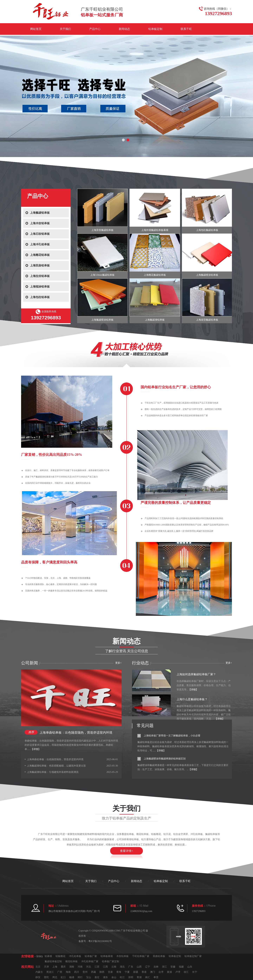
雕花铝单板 (72, 961)
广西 (60, 972)
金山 (114, 977)
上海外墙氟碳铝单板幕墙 (155, 230)
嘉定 (97, 977)
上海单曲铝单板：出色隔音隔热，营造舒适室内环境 (76, 733)
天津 (46, 967)
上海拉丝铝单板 (40, 276)
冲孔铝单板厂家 (90, 961)
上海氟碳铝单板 (40, 213)
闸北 (55, 977)
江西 (105, 967)
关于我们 (65, 29)
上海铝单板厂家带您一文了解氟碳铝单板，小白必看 (172, 736)
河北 (89, 967)
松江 (122, 977)
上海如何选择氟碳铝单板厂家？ (196, 674)
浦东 (105, 977)
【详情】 (36, 749)
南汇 (148, 977)
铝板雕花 (60, 956)
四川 (77, 972)
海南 (68, 972)
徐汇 (186, 972)
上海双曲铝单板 (40, 265)
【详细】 (193, 690)
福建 (181, 967)
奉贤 (156, 977)
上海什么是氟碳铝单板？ (192, 699)
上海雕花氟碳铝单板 (155, 275)
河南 (80, 967)
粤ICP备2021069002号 (100, 941)
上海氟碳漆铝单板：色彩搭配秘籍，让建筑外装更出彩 (56, 766)
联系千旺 (186, 29)
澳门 (153, 972)
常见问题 (145, 726)
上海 (55, 967)
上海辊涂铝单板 (40, 287)
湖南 (72, 967)
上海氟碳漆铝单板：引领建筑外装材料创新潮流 (53, 772)
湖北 (122, 967)
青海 (119, 972)
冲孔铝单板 (75, 956)
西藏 (93, 972)
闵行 (80, 977)
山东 (190, 967)
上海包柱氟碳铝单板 (207, 230)
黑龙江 (50, 972)
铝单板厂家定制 (111, 961)
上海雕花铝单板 (40, 255)
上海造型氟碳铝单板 (207, 320)
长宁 (195, 972)
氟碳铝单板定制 (53, 961)
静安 (38, 977)
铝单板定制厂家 (193, 956)
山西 (139, 967)
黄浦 (169, 972)
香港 (144, 972)
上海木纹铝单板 (40, 223)
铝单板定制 (155, 29)
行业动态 (140, 663)
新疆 (136, 972)
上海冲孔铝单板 (40, 244)
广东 (131, 967)
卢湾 (178, 972)
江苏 (97, 967)
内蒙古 (39, 972)
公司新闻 (30, 663)
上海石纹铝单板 (40, 234)
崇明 (131, 977)
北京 (38, 967)
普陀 (46, 977)
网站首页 (36, 29)
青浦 (139, 977)
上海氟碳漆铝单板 (155, 320)
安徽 (173, 967)
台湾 (161, 972)
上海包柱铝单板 (40, 297)
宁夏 (127, 972)
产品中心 (95, 29)
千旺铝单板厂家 (141, 956)
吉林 (156, 967)
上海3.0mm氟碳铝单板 (102, 275)
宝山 (89, 977)
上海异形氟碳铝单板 (102, 230)
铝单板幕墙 (107, 956)
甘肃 (110, 972)
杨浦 (72, 977)
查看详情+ (126, 851)
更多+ (229, 663)
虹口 (63, 977)
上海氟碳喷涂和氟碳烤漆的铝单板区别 (165, 759)
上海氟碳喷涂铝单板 (207, 275)
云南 (114, 967)
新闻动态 (124, 29)
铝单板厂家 (91, 956)
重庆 (63, 967)
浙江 (164, 967)
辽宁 (148, 967)
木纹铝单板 (122, 956)
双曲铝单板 (159, 956)
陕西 (102, 972)
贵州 (85, 972)
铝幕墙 (48, 956)
